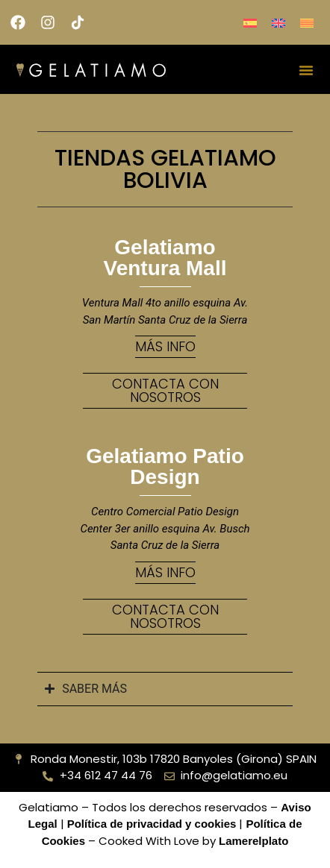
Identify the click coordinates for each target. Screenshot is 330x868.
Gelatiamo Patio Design (165, 466)
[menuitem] (250, 22)
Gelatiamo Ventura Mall (165, 258)
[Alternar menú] (306, 70)
